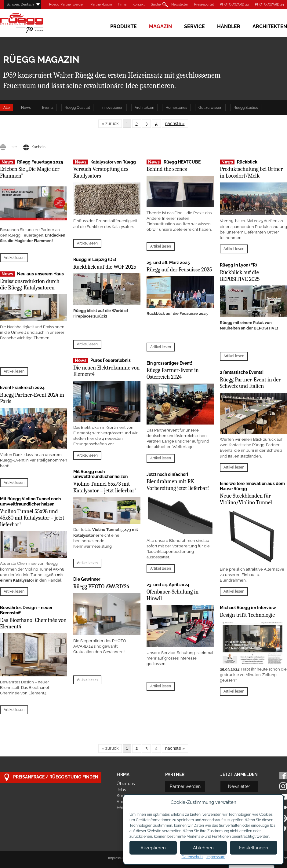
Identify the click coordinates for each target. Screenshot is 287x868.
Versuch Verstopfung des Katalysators (101, 173)
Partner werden (185, 786)
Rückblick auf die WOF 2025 (105, 267)
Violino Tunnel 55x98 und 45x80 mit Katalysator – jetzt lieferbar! (32, 518)
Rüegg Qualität (77, 108)
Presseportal (204, 4)
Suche (156, 4)
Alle (7, 108)
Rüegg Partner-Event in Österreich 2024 (173, 374)
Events (48, 108)
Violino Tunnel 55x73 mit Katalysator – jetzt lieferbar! (105, 487)
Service (194, 26)
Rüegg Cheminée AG (31, 23)
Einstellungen (254, 848)
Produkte (124, 26)
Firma (122, 4)
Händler (229, 26)
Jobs (121, 790)
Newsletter (180, 4)
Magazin (160, 26)
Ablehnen (203, 848)
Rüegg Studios (246, 108)
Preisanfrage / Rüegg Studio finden (51, 777)
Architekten (270, 26)
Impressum (117, 858)
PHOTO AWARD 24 (269, 4)
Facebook (283, 776)
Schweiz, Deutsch (20, 4)
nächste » (175, 123)
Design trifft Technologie (247, 615)
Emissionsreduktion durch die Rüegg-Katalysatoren (30, 285)
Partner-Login (101, 4)
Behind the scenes (167, 169)
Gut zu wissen (210, 108)
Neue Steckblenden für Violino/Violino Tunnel (246, 499)
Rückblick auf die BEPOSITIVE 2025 (240, 276)
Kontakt (139, 4)
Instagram (283, 786)
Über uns (126, 784)
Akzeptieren (153, 848)
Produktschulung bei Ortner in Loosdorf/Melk (251, 173)
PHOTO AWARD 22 (234, 4)
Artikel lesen (14, 258)
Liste (8, 147)
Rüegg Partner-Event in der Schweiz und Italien (250, 383)
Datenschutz (193, 857)
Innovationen (112, 108)
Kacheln (34, 147)
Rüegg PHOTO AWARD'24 (101, 587)
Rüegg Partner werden (67, 4)
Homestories (176, 108)
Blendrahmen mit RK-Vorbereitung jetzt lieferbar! (178, 485)
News (26, 108)
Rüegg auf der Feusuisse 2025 (179, 270)
